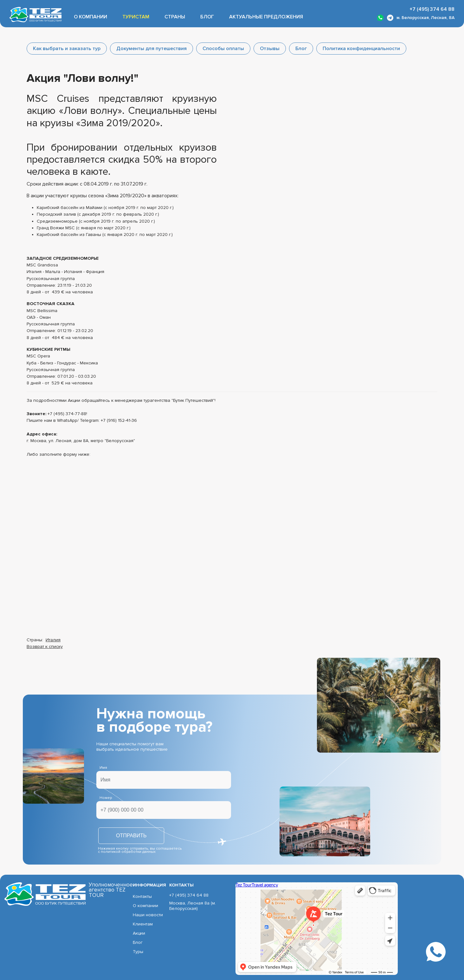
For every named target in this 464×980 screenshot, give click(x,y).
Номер (106, 798)
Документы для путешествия (151, 49)
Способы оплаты (223, 49)
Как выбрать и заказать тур (67, 49)
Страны (175, 17)
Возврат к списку (45, 647)
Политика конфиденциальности (361, 49)
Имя (103, 768)
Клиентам (143, 924)
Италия (53, 640)
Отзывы (270, 49)
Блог (207, 17)
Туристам (136, 17)
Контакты (142, 896)
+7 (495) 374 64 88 (432, 9)
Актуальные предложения (266, 17)
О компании (90, 17)
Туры (138, 952)
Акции (139, 933)
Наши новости (148, 915)
